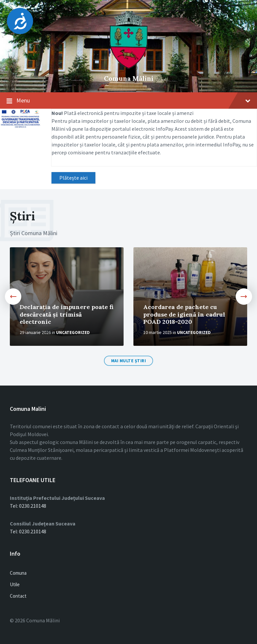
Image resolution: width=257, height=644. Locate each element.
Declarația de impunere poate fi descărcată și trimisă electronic (67, 314)
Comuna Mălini (129, 78)
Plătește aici (73, 178)
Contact (18, 596)
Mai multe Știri (129, 361)
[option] (67, 297)
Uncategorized (73, 333)
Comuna (18, 573)
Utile (15, 584)
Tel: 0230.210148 (28, 506)
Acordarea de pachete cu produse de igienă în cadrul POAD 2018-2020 (184, 314)
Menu (133, 100)
